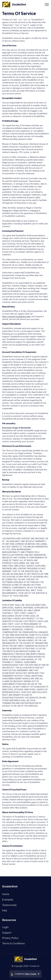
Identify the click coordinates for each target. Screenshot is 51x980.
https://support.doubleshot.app (16, 316)
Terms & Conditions (13, 943)
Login (5, 927)
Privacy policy (10, 938)
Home (6, 894)
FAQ (5, 911)
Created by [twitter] (25, 974)
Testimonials (9, 905)
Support (7, 933)
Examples (8, 900)
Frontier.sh (35, 966)
